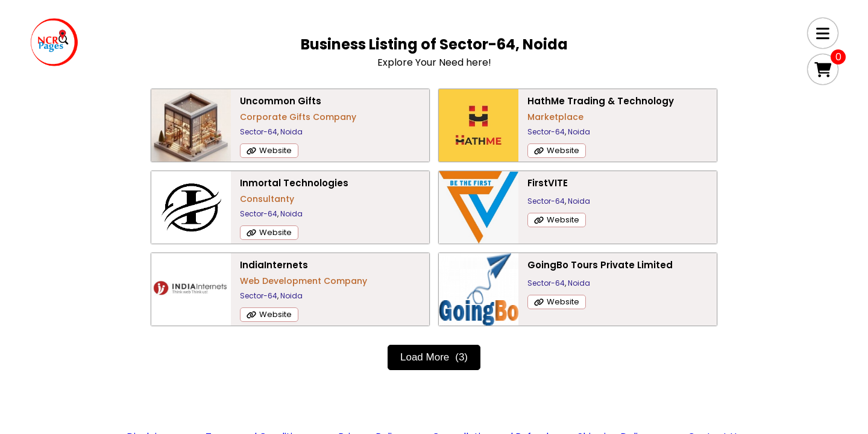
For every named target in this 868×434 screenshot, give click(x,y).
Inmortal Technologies (670, 101)
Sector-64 (198, 132)
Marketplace (426, 131)
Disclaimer (152, 355)
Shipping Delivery (618, 355)
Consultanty (643, 117)
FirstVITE (200, 183)
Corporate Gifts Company (238, 117)
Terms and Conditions (257, 355)
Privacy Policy (371, 355)
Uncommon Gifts (220, 101)
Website (215, 150)
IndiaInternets (432, 183)
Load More (434, 275)
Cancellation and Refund (490, 355)
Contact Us (715, 355)
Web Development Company (461, 199)
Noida (231, 132)
